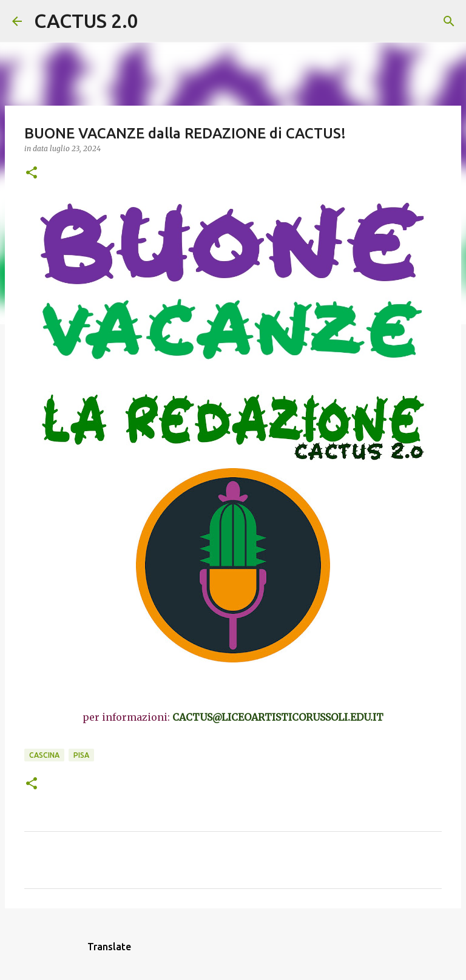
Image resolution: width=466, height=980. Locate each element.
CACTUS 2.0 (86, 21)
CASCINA (44, 755)
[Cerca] (155, 21)
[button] (32, 173)
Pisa (81, 755)
